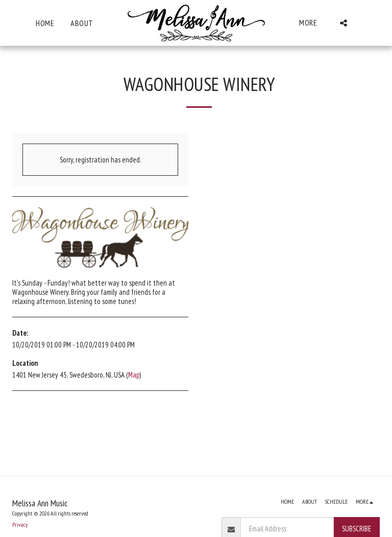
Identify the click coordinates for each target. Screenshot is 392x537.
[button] (344, 23)
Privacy (20, 524)
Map (134, 375)
